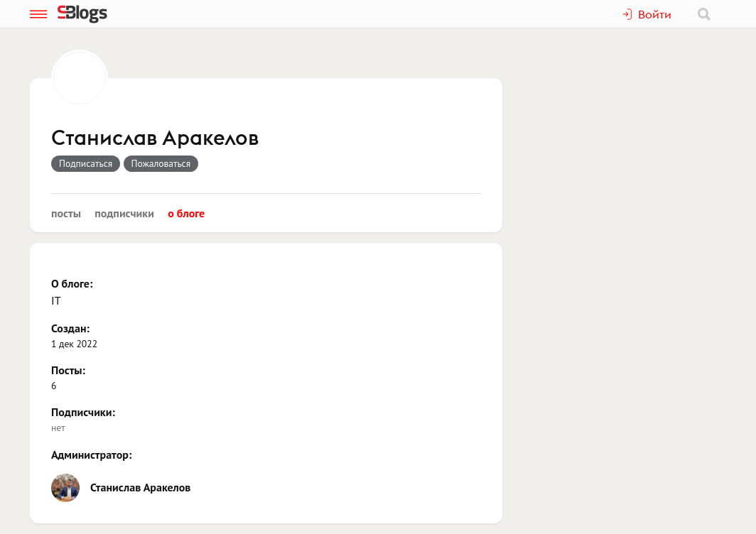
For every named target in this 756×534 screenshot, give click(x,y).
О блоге (186, 213)
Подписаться (86, 163)
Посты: (68, 370)
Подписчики (124, 213)
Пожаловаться (161, 163)
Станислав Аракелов (155, 138)
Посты (66, 213)
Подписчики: (83, 412)
